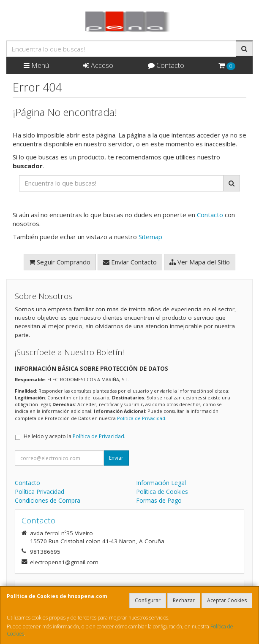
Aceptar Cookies (227, 600)
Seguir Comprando (60, 262)
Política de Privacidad (141, 418)
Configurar (148, 600)
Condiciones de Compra (48, 500)
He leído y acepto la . (75, 436)
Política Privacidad (40, 492)
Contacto (166, 65)
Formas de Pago (159, 500)
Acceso (98, 65)
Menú (36, 65)
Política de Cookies (162, 492)
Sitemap (150, 237)
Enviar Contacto (130, 262)
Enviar (116, 458)
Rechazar (184, 600)
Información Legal (161, 483)
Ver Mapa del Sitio (200, 262)
